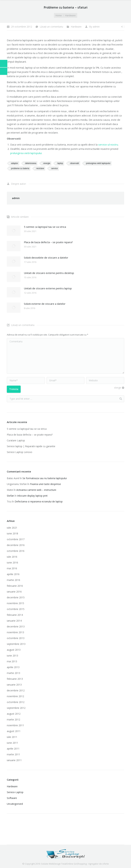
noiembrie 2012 (15, 696)
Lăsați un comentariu (51, 27)
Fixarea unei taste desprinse (45, 484)
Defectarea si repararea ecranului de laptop (39, 501)
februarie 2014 (15, 615)
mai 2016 (12, 568)
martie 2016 (13, 580)
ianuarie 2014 (14, 621)
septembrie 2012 (16, 708)
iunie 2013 (12, 656)
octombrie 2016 (16, 551)
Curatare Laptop (16, 440)
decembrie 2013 (16, 626)
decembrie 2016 (16, 545)
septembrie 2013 (16, 644)
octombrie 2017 (16, 539)
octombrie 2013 (16, 638)
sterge (118, 388)
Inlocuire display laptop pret (32, 496)
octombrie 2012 (16, 702)
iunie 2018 (12, 533)
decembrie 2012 (16, 690)
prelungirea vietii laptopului (26, 153)
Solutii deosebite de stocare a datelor (46, 258)
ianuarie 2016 (14, 592)
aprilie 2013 (13, 667)
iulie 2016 (12, 557)
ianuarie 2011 (14, 760)
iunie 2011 (12, 743)
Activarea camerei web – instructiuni (36, 490)
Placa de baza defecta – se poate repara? (48, 242)
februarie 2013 (15, 679)
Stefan (10, 496)
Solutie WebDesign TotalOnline (57, 864)
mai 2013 (12, 661)
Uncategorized (15, 804)
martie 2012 (13, 719)
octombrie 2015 (16, 609)
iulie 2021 (12, 528)
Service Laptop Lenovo (20, 452)
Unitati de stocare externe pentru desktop (49, 273)
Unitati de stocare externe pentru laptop (48, 288)
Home (59, 15)
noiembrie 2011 (15, 725)
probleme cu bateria (20, 168)
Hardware (70, 15)
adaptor (15, 163)
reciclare (40, 168)
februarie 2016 (15, 586)
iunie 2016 (12, 563)
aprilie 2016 (13, 574)
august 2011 (14, 731)
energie (47, 163)
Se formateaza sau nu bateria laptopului (45, 478)
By (94, 27)
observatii (74, 163)
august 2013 (14, 650)
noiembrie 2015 (15, 603)
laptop (60, 163)
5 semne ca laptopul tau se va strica (45, 227)
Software (12, 798)
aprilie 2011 (13, 749)
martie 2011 (13, 754)
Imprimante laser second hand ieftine (63, 825)
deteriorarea (31, 163)
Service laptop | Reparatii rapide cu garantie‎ (31, 446)
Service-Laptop (15, 792)
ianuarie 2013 (14, 685)
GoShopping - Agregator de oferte (91, 864)
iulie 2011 (12, 737)
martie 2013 (13, 673)
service (54, 168)
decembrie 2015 (16, 597)
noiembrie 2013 (15, 632)
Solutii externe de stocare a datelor (45, 304)
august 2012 (14, 714)
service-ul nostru (108, 144)
